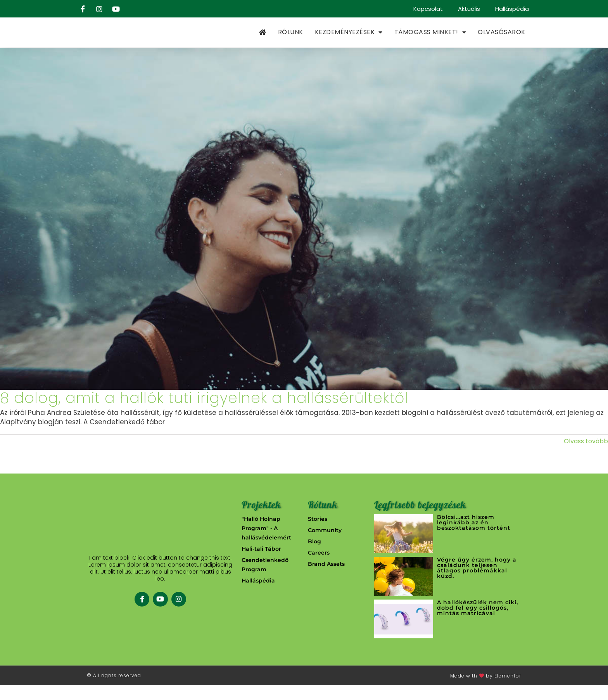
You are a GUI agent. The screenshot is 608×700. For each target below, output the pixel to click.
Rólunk (291, 40)
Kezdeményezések (349, 40)
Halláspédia (512, 9)
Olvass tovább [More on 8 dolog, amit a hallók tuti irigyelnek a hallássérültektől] (586, 456)
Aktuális (469, 9)
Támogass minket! (430, 40)
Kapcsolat (427, 9)
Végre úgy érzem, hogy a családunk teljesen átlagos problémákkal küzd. (477, 582)
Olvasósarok (502, 40)
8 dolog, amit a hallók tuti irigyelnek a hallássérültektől (204, 413)
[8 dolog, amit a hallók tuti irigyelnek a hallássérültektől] (304, 234)
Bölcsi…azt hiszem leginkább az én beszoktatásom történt (474, 537)
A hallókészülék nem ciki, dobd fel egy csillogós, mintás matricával (478, 622)
